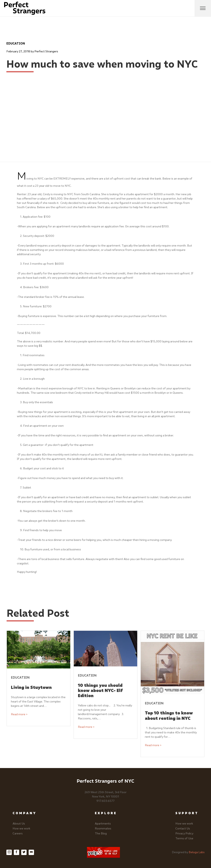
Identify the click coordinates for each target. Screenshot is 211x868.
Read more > (19, 714)
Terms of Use (184, 838)
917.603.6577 (105, 801)
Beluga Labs (197, 852)
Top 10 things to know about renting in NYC (169, 715)
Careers (18, 833)
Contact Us (183, 829)
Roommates (103, 829)
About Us (19, 824)
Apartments (103, 824)
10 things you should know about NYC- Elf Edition (100, 690)
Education (16, 43)
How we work (21, 829)
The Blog (101, 833)
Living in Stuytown (31, 687)
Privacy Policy (184, 833)
